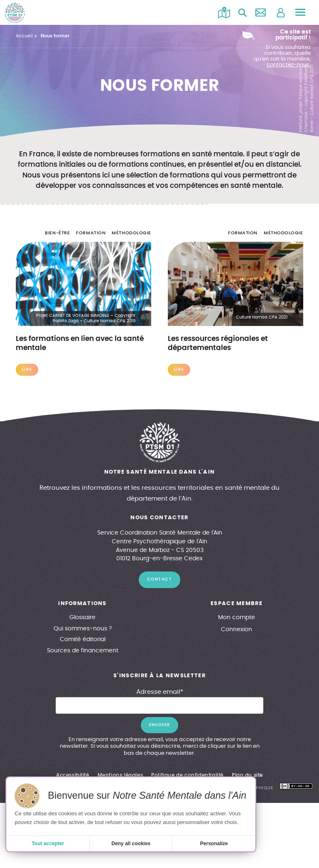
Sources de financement (83, 651)
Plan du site (247, 775)
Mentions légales (120, 775)
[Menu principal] (300, 12)
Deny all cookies (131, 844)
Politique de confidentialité (187, 775)
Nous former (55, 36)
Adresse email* (160, 692)
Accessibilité (73, 775)
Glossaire (82, 618)
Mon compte (237, 618)
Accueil (24, 36)
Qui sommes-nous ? (83, 629)
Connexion (237, 630)
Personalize (214, 844)
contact (160, 579)
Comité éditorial (83, 639)
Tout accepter (48, 844)
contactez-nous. (289, 65)
